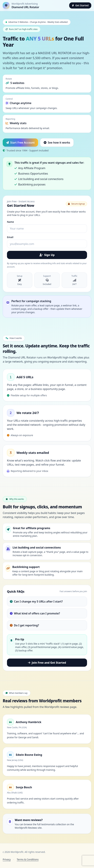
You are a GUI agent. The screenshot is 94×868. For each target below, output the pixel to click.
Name (10, 222)
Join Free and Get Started (47, 663)
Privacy (7, 859)
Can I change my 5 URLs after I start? (36, 601)
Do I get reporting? (24, 625)
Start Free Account (20, 143)
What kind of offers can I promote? (35, 613)
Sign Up (47, 255)
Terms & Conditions (28, 859)
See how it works (57, 143)
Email (10, 237)
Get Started (80, 5)
